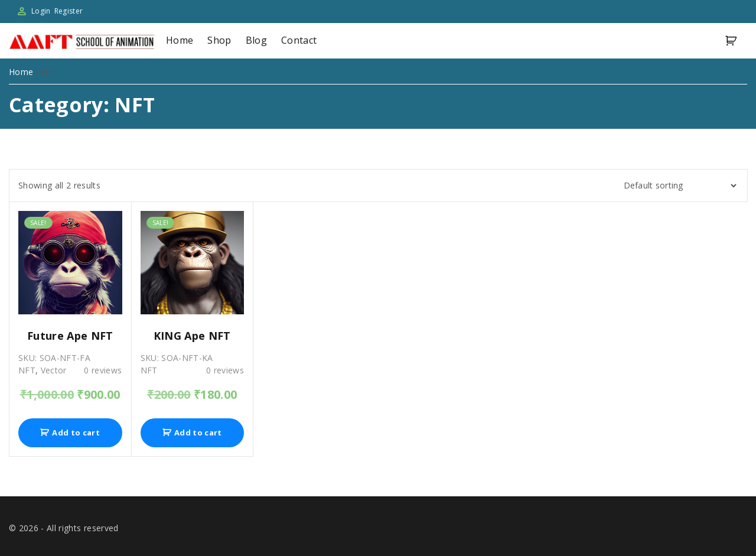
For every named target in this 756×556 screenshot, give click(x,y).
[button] (733, 41)
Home (21, 72)
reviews (103, 370)
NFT (27, 370)
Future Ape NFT (70, 336)
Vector (54, 370)
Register (69, 11)
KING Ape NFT (192, 336)
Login (41, 11)
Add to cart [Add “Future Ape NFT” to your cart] (76, 433)
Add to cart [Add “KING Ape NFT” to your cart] (198, 433)
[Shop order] (677, 186)
